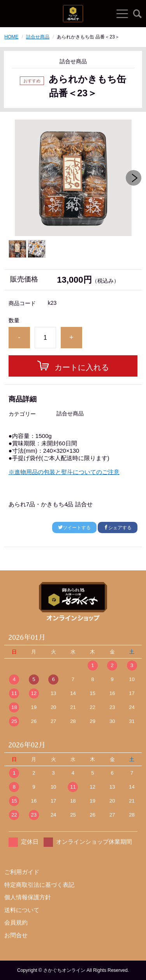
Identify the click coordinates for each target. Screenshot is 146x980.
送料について (22, 910)
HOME (11, 37)
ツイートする (74, 528)
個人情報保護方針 (28, 897)
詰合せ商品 (38, 37)
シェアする (118, 528)
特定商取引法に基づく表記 (39, 885)
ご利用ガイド (22, 872)
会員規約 (16, 922)
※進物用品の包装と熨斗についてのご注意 (64, 472)
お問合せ (16, 935)
